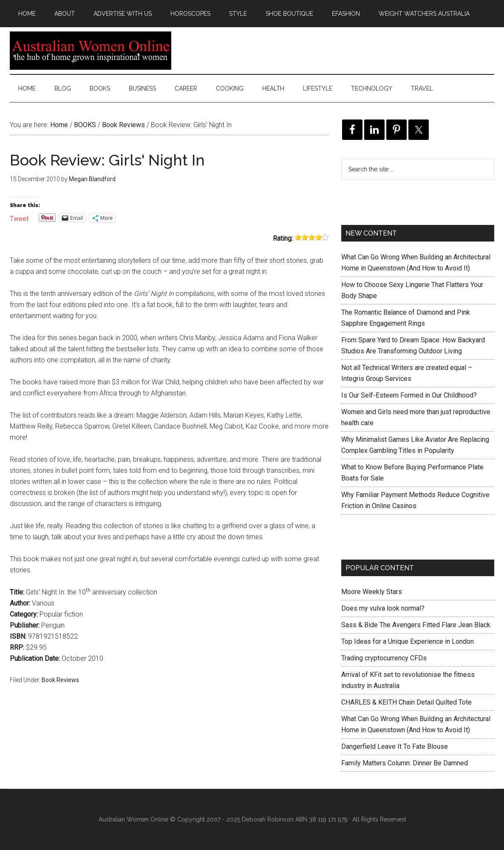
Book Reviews (60, 680)
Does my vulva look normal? (383, 608)
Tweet (19, 218)
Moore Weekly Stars (372, 592)
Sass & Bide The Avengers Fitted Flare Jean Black (416, 625)
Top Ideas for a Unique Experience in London (408, 641)
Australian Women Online (91, 51)
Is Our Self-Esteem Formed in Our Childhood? (409, 395)
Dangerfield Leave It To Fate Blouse (395, 746)
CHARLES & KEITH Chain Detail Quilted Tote (406, 702)
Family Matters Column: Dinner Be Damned (405, 763)
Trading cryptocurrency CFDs (384, 658)
